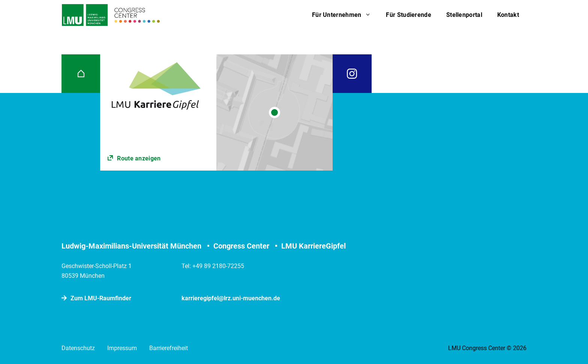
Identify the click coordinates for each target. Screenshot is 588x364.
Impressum (122, 348)
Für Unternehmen (345, 15)
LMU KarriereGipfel (313, 246)
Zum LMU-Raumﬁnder (101, 298)
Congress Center (241, 246)
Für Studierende (409, 15)
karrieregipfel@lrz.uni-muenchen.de (231, 298)
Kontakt (508, 15)
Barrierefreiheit (169, 348)
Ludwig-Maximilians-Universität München (131, 246)
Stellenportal (464, 15)
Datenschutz (78, 348)
